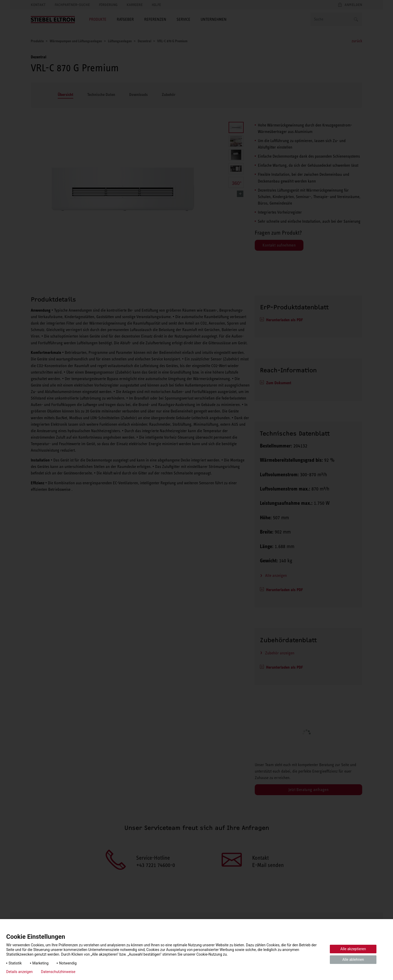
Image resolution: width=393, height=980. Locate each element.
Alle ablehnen (353, 960)
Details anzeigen (19, 972)
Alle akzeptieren (353, 949)
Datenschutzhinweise (58, 972)
